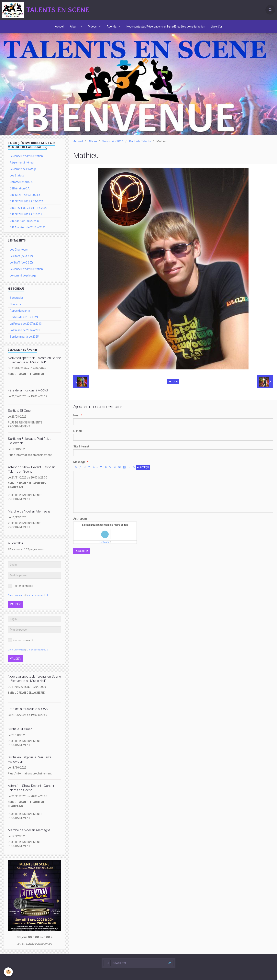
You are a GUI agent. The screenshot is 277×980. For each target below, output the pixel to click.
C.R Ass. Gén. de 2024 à (24, 221)
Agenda (112, 27)
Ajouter (82, 551)
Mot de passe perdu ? (37, 595)
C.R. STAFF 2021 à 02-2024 (27, 201)
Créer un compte (16, 595)
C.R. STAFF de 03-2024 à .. (26, 195)
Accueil (60, 27)
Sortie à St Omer (20, 411)
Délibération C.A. (20, 188)
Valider (15, 604)
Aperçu (143, 467)
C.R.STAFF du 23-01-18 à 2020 (29, 208)
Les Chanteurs (19, 250)
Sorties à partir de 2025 (24, 337)
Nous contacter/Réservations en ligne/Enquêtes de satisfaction (166, 27)
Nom (76, 415)
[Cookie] (8, 972)
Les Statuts (17, 175)
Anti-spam (80, 519)
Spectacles (17, 298)
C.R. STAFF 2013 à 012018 (26, 214)
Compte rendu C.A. (22, 182)
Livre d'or (217, 27)
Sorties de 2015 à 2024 (24, 317)
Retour (173, 382)
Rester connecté (21, 586)
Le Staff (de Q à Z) (21, 263)
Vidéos (93, 27)
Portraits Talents (140, 141)
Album (74, 27)
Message (79, 462)
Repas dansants (20, 311)
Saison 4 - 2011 (113, 141)
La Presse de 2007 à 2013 (26, 324)
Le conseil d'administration (26, 156)
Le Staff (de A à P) (21, 256)
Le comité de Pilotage (23, 169)
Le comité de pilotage (23, 276)
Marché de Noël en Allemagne (29, 511)
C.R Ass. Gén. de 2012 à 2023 (28, 227)
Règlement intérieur (22, 163)
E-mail (78, 431)
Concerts (15, 304)
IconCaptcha (104, 542)
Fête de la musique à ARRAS (28, 390)
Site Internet (81, 446)
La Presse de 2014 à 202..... (26, 330)
